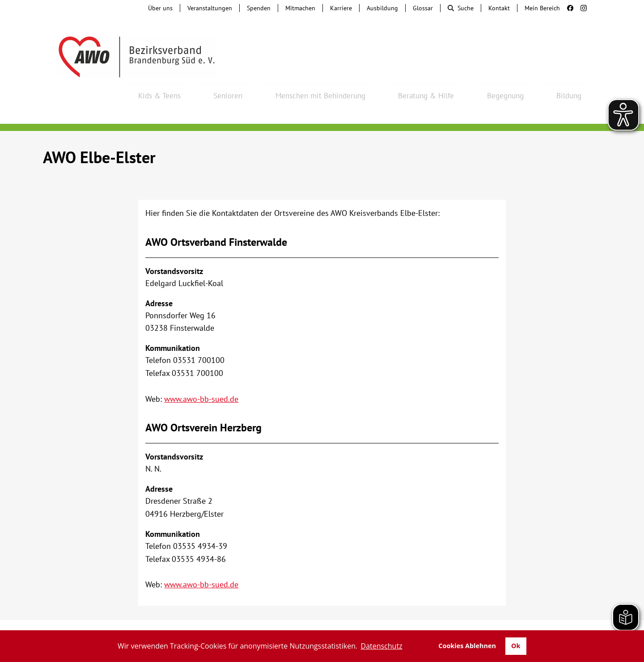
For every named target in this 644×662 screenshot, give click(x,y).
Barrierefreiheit (410, 622)
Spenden (259, 8)
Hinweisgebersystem (209, 622)
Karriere (341, 8)
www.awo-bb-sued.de (201, 375)
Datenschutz (517, 622)
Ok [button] (516, 646)
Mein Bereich (542, 8)
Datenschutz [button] (382, 646)
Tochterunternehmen (128, 622)
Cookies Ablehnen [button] (467, 646)
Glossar (423, 8)
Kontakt (499, 8)
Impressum (467, 622)
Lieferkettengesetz (339, 622)
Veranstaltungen (210, 8)
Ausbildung (382, 8)
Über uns (160, 8)
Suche (461, 8)
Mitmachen (300, 8)
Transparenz (572, 622)
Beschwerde (274, 622)
